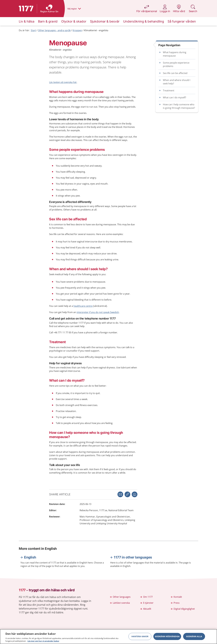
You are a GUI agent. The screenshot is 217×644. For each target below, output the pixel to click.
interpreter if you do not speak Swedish (98, 312)
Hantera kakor (140, 636)
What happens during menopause (175, 54)
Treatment (169, 90)
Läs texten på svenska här (63, 82)
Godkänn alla (194, 636)
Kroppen (77, 30)
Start (33, 30)
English (30, 557)
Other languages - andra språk (54, 30)
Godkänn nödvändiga (167, 636)
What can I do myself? (174, 97)
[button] (135, 494)
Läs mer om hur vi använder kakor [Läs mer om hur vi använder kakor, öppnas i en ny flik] (43, 641)
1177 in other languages (133, 557)
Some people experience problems (176, 64)
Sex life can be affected (175, 73)
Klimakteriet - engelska (96, 30)
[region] (108, 637)
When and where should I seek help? (177, 82)
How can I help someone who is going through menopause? (179, 106)
